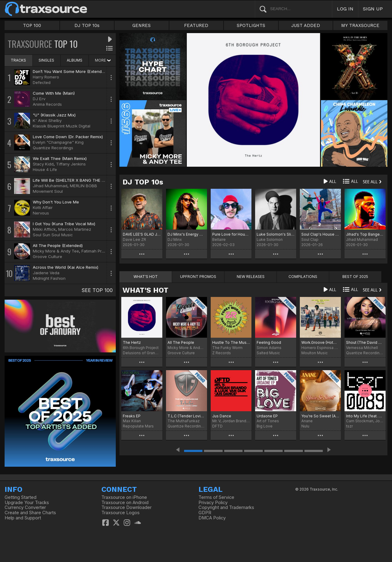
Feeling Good (269, 342)
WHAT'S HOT (145, 290)
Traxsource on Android (125, 503)
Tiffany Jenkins (71, 164)
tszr (349, 426)
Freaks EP (132, 416)
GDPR (205, 513)
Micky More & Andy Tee (56, 251)
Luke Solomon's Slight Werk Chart (276, 234)
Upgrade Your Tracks (27, 503)
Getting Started (21, 497)
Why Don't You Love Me (56, 202)
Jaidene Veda (46, 273)
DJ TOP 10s (87, 25)
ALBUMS (75, 60)
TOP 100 (32, 25)
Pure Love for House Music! (231, 234)
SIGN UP (373, 9)
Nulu (305, 426)
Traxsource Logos (121, 513)
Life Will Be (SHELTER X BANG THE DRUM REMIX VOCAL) (88, 180)
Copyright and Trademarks (226, 507)
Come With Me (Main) (54, 93)
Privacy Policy (213, 503)
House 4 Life (45, 169)
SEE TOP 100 (97, 290)
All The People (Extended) (58, 245)
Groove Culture (47, 256)
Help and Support (23, 518)
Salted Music (268, 353)
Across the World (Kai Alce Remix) (66, 267)
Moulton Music (315, 353)
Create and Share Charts (30, 513)
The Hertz (132, 342)
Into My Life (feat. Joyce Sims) (365, 416)
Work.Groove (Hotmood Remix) (320, 342)
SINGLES (46, 60)
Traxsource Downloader (126, 507)
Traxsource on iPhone (124, 497)
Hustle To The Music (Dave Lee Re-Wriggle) (231, 342)
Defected (42, 82)
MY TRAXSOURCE (360, 25)
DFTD (217, 426)
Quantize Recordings (53, 148)
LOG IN (345, 9)
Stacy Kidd (43, 164)
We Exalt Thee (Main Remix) (60, 158)
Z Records (222, 353)
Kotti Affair (43, 207)
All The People (181, 342)
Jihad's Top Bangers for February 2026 (365, 234)
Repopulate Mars (138, 426)
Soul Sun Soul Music (53, 235)
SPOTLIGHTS (251, 25)
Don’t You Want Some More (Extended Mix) (74, 71)
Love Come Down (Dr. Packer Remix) (68, 137)
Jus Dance (222, 416)
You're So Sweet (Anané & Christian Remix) (320, 416)
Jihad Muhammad (50, 186)
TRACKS (18, 60)
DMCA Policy (212, 518)
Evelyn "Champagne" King (58, 142)
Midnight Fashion (49, 278)
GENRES (141, 25)
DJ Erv (39, 99)
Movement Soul (48, 191)
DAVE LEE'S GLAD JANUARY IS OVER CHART (142, 234)
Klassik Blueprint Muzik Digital (62, 126)
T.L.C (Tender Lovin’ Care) (187, 416)
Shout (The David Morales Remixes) (365, 342)
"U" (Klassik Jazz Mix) (54, 115)
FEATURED (196, 25)
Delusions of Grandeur (142, 353)
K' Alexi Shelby (47, 120)
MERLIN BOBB (83, 186)
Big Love (265, 426)
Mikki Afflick (44, 229)
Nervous (41, 213)
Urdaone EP (267, 416)
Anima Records (47, 104)
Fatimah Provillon (98, 251)
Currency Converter (25, 507)
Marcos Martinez (75, 229)
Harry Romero (46, 77)
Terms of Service (216, 497)
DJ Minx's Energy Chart (187, 234)
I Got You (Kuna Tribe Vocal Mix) (64, 224)
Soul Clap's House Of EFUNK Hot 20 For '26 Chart (320, 234)
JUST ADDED (306, 25)
